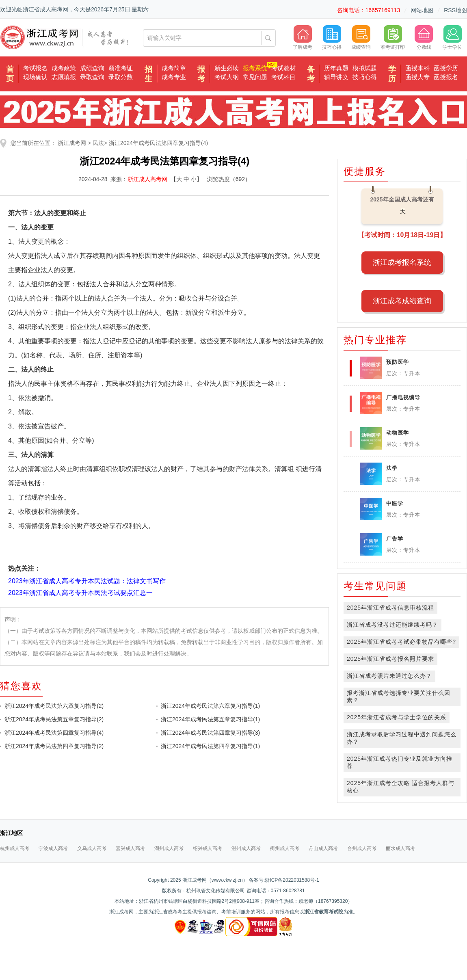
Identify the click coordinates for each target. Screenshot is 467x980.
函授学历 (446, 68)
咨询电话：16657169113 (369, 10)
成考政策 (64, 68)
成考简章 (174, 68)
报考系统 (255, 68)
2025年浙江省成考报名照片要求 (390, 659)
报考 (201, 74)
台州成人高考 (362, 848)
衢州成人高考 (285, 848)
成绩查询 (92, 68)
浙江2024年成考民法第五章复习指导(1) (210, 719)
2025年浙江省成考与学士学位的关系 (397, 717)
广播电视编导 (403, 397)
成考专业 (174, 77)
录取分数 (121, 77)
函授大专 (417, 77)
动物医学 (398, 433)
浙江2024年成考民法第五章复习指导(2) (54, 719)
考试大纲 (227, 77)
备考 (311, 74)
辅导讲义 (336, 77)
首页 (10, 74)
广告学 (395, 539)
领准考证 (121, 68)
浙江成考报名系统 (402, 262)
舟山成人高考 (323, 848)
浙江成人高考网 (147, 179)
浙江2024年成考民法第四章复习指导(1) (210, 746)
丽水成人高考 (400, 848)
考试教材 (283, 68)
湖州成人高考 (169, 848)
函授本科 (417, 68)
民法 (98, 143)
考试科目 (283, 77)
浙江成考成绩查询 (402, 301)
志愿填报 (64, 77)
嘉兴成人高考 (130, 848)
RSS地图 (455, 10)
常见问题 (255, 77)
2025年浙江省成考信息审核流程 (390, 608)
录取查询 (92, 77)
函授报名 (446, 77)
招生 (148, 74)
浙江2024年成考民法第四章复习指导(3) (210, 733)
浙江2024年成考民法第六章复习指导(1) (210, 706)
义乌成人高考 (92, 848)
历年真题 (336, 68)
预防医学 (398, 362)
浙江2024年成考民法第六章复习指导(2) (54, 706)
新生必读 (227, 68)
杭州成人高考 (15, 848)
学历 (392, 74)
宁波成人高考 (53, 848)
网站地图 (422, 10)
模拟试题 (365, 68)
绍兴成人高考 (208, 848)
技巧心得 (365, 77)
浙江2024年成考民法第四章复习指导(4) (158, 143)
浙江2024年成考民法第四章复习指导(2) (54, 746)
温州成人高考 (246, 848)
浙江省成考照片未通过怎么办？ (389, 676)
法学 (392, 468)
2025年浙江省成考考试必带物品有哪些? (401, 642)
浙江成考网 (72, 143)
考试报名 (35, 68)
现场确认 (35, 77)
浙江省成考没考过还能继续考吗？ (392, 625)
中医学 (395, 503)
